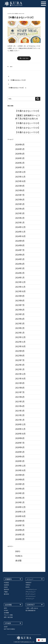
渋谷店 (6, 587)
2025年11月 (20, 177)
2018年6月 (20, 530)
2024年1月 (20, 278)
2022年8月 (20, 356)
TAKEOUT (28, 583)
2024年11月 (20, 232)
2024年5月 (20, 259)
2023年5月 (20, 314)
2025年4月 (20, 209)
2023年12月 (20, 282)
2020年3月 (20, 461)
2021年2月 (20, 415)
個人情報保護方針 (31, 611)
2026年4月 (20, 154)
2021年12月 (20, 374)
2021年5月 (20, 402)
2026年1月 (20, 167)
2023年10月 (20, 291)
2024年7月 (20, 250)
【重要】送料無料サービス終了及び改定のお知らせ (28, 117)
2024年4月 (20, 264)
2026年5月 (20, 149)
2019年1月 (20, 502)
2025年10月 (20, 181)
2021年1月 (20, 420)
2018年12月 (20, 507)
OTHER (8, 623)
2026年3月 (20, 158)
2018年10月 (20, 516)
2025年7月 (20, 195)
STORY (6, 611)
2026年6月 (20, 145)
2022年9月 (20, 351)
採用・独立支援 (8, 617)
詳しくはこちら (24, 58)
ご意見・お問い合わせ (32, 608)
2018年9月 (20, 521)
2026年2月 (20, 163)
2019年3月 (20, 493)
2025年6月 (20, 200)
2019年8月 (20, 480)
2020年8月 (20, 438)
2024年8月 (20, 245)
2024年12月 (20, 227)
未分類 (18, 561)
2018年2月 (20, 539)
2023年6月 (20, 310)
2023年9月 (20, 296)
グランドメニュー (31, 592)
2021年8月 (20, 388)
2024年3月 (20, 268)
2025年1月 (20, 223)
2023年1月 (20, 333)
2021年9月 (20, 383)
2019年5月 (20, 484)
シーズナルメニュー (31, 590)
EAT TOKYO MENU (9, 629)
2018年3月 (20, 535)
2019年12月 (20, 466)
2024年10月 (20, 236)
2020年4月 (20, 457)
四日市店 (6, 590)
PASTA (28, 587)
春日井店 (6, 594)
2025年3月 (20, 213)
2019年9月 (20, 475)
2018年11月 (20, 512)
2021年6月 (20, 397)
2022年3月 (20, 365)
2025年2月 (20, 218)
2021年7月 (20, 392)
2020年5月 (20, 452)
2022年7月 (20, 360)
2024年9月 (20, 241)
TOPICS (19, 556)
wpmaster (21, 14)
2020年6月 (20, 447)
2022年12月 (20, 337)
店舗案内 (8, 579)
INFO (11, 67)
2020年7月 (20, 443)
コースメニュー (30, 599)
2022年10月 (20, 346)
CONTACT (31, 605)
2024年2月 (20, 273)
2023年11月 (20, 287)
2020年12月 (20, 424)
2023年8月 (20, 301)
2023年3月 (20, 324)
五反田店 (6, 585)
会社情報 (8, 605)
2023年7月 (20, 305)
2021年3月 (20, 411)
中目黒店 (6, 583)
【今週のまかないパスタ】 (28, 111)
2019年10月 (20, 470)
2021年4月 (20, 406)
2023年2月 (20, 328)
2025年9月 (20, 186)
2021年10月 (20, 379)
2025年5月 (20, 204)
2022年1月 (20, 369)
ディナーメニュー (31, 594)
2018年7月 (20, 525)
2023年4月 (20, 319)
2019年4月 (20, 489)
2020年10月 (20, 434)
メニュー (30, 579)
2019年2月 (20, 498)
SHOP (6, 627)
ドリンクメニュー (31, 596)
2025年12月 (20, 172)
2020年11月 (20, 429)
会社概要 (6, 613)
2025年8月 (20, 190)
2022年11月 (20, 342)
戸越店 (6, 592)
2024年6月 (20, 255)
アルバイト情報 (8, 615)
